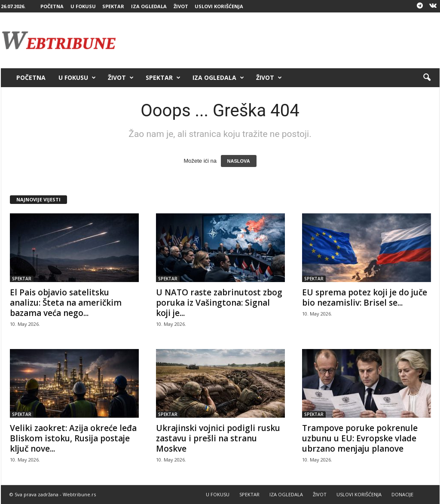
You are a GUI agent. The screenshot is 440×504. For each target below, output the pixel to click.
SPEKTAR (113, 6)
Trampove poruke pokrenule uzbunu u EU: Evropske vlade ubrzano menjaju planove (360, 438)
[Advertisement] (283, 40)
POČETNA (52, 6)
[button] (427, 78)
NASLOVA (239, 161)
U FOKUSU (83, 6)
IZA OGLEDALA (149, 6)
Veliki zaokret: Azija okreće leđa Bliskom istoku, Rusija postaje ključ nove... (73, 438)
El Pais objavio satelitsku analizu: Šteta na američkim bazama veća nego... (66, 303)
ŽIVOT (181, 6)
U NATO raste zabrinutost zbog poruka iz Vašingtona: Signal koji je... (219, 303)
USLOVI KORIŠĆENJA (219, 6)
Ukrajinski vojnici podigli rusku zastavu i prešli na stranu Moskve (218, 438)
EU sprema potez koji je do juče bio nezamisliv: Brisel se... (365, 298)
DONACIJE (402, 494)
